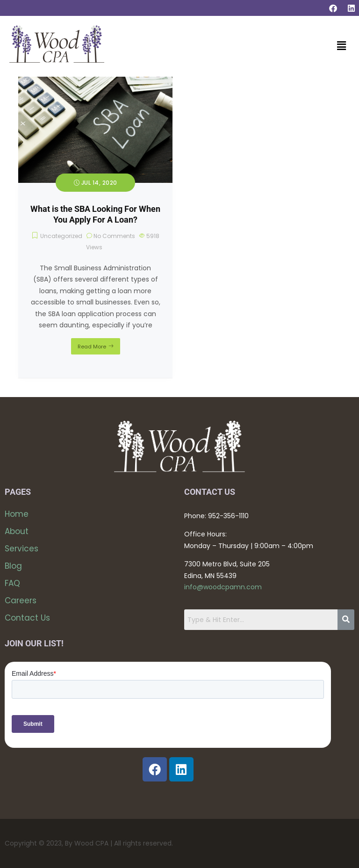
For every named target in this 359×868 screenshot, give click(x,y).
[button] (342, 46)
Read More (92, 347)
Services (22, 549)
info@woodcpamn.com (223, 587)
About (17, 531)
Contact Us (27, 618)
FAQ (12, 583)
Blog (13, 566)
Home (17, 514)
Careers (21, 600)
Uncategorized (61, 236)
